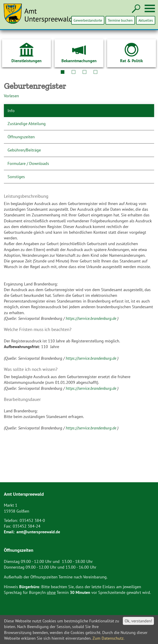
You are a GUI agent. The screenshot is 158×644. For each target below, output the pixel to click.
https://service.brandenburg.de (92, 318)
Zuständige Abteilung (27, 124)
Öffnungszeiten (21, 137)
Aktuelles (146, 20)
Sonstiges (16, 177)
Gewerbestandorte (88, 20)
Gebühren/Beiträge (24, 150)
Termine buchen (120, 20)
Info (11, 111)
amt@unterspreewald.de (38, 532)
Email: (9, 532)
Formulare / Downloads (28, 163)
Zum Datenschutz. (108, 638)
